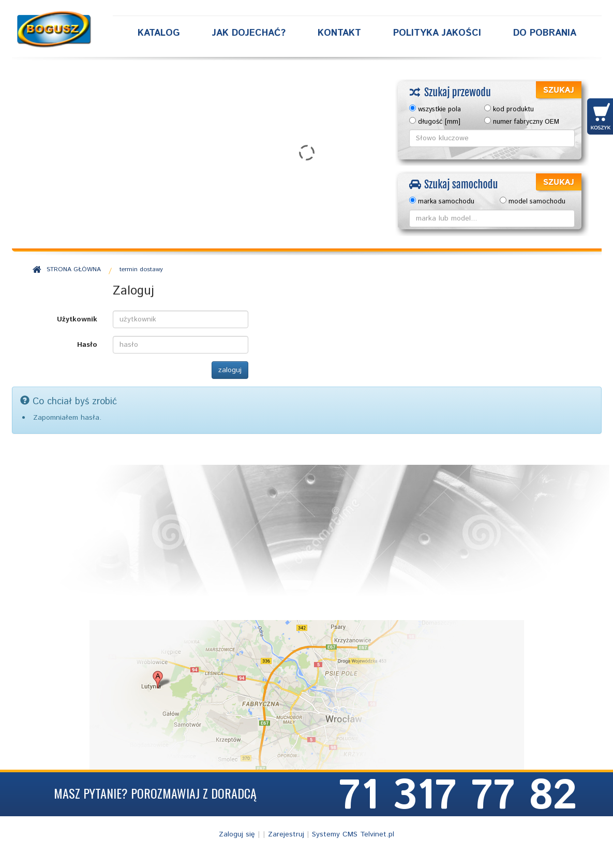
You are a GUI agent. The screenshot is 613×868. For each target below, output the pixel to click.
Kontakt (339, 33)
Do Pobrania (545, 33)
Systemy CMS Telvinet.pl (353, 834)
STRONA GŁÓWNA (74, 269)
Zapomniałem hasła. (67, 418)
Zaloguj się (237, 834)
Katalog (159, 33)
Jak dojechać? (249, 33)
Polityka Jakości (437, 33)
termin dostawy (141, 269)
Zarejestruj (286, 834)
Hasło (87, 345)
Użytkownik (77, 319)
